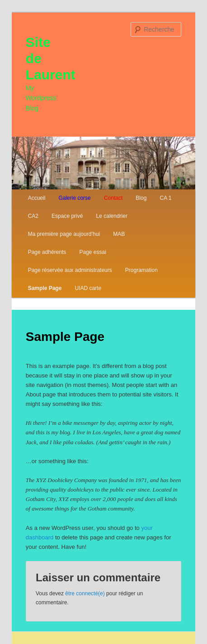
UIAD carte (88, 288)
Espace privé (67, 216)
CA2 (33, 216)
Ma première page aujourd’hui (64, 234)
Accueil (37, 198)
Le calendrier (112, 216)
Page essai (92, 252)
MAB (119, 234)
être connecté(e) (85, 593)
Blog (141, 198)
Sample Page (45, 288)
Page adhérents (47, 252)
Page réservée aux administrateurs (70, 270)
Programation (141, 270)
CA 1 (165, 198)
